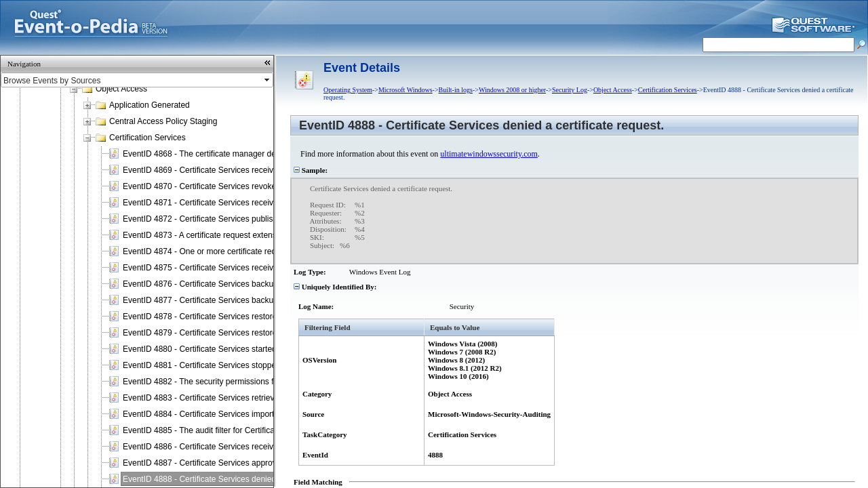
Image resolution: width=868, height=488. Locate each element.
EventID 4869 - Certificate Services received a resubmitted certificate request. (263, 170)
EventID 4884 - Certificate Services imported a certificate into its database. (257, 414)
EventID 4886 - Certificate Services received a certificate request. (240, 447)
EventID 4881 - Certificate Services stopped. (203, 365)
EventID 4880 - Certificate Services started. (201, 349)
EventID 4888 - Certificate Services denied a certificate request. (237, 479)
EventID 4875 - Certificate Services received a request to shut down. (246, 268)
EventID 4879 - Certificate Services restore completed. (221, 333)
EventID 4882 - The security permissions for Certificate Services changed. (256, 382)
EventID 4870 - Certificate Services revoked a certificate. (225, 186)
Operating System (348, 90)
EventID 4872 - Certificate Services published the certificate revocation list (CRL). (269, 219)
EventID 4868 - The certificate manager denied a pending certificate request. (260, 154)
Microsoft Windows (406, 90)
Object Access (121, 89)
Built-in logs (456, 90)
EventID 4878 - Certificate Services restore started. (215, 317)
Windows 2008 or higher (512, 90)
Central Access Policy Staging (163, 121)
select (268, 80)
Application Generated (150, 105)
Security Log (570, 90)
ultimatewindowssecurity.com (489, 154)
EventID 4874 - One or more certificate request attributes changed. (243, 251)
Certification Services (147, 138)
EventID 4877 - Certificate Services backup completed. (221, 300)
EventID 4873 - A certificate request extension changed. (223, 235)
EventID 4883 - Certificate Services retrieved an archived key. (234, 398)
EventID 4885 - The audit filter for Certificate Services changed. (237, 430)
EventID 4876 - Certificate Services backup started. (215, 284)
